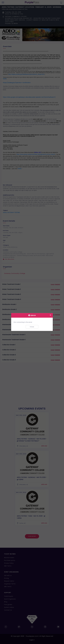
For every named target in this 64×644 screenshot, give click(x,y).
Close (32, 327)
